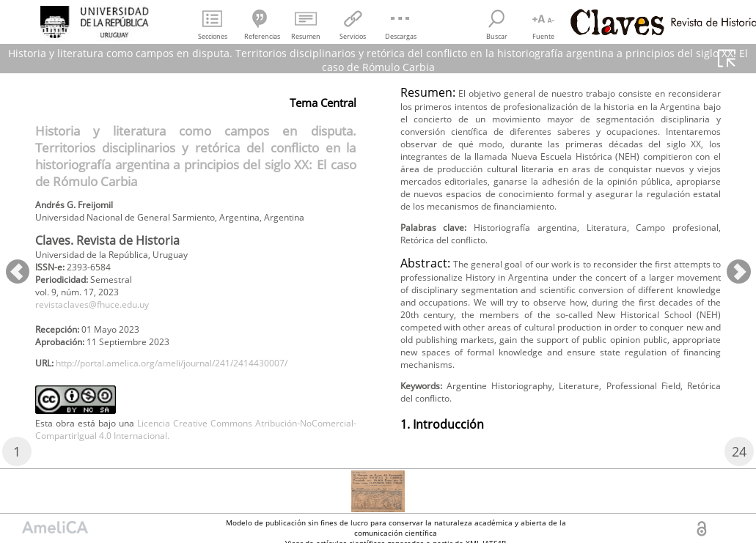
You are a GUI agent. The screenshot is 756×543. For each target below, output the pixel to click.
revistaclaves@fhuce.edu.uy (104, 331)
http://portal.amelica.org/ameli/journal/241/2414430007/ (199, 397)
